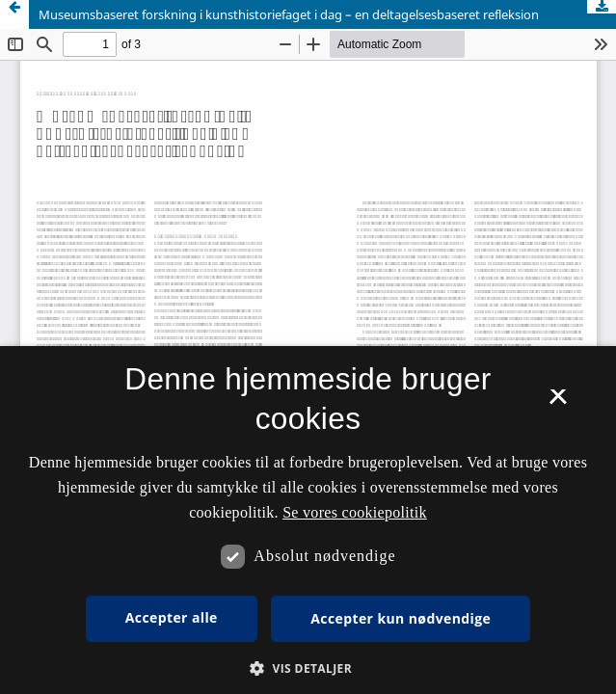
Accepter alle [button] (172, 617)
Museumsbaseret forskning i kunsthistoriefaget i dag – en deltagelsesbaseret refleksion (289, 14)
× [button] (558, 403)
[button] (308, 668)
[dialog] (308, 520)
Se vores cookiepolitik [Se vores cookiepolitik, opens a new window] (355, 512)
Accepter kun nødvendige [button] (401, 618)
